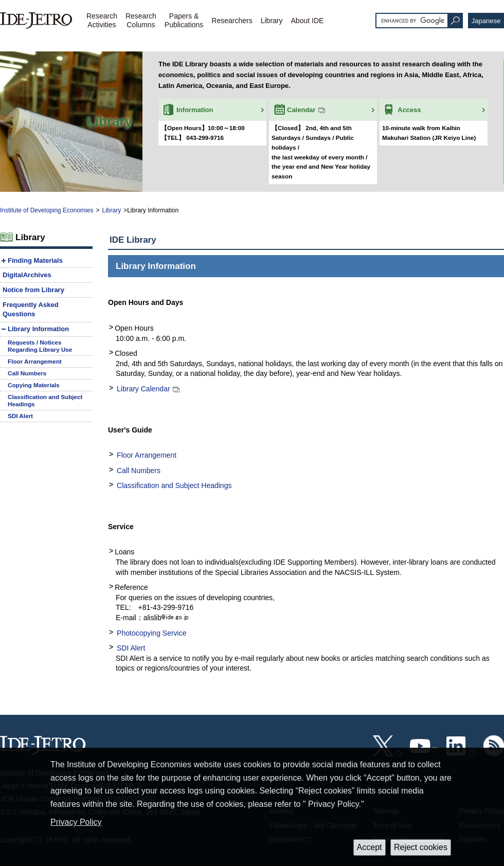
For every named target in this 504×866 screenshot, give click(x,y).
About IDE (308, 21)
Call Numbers (139, 471)
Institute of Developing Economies (47, 210)
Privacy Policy (76, 822)
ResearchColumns (141, 20)
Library (272, 21)
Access (409, 110)
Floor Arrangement (147, 455)
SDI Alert (131, 648)
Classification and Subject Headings (174, 485)
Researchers (232, 21)
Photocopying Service (151, 633)
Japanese (486, 21)
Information (195, 110)
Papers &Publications (184, 20)
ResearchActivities (102, 20)
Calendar (301, 110)
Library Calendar (143, 389)
